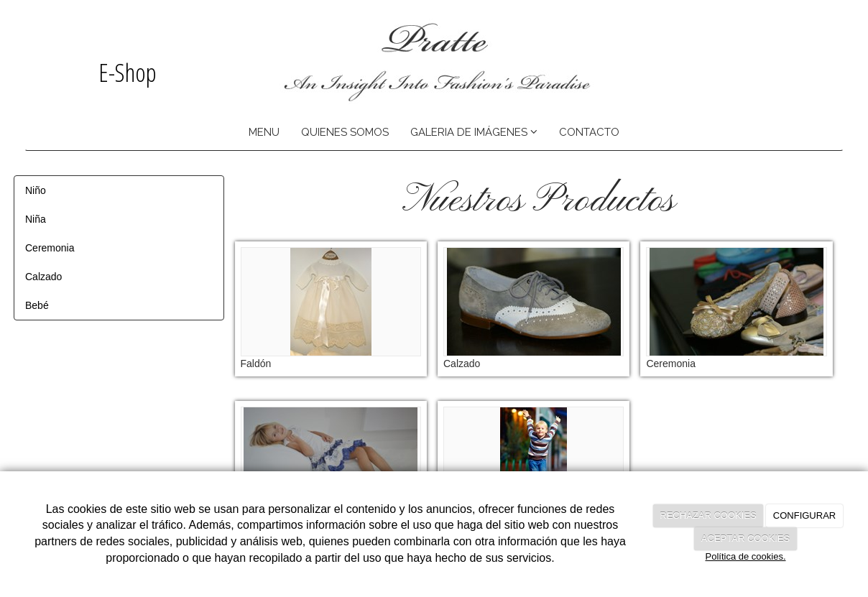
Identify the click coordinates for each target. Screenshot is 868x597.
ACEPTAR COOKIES (745, 538)
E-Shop (124, 72)
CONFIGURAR (804, 515)
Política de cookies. (745, 556)
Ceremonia (50, 248)
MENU (264, 132)
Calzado (43, 277)
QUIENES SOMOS (345, 132)
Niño (36, 190)
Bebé (37, 305)
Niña (36, 219)
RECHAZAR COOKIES (708, 515)
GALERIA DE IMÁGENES (474, 132)
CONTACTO (589, 132)
